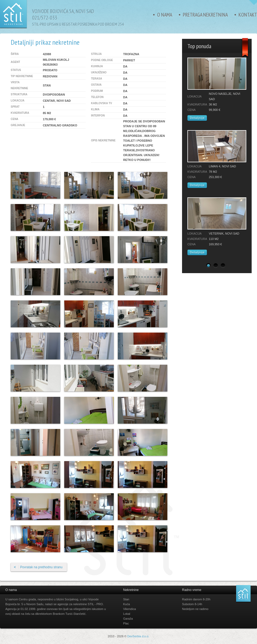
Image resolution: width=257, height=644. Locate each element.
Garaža (128, 619)
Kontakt (248, 15)
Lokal (127, 614)
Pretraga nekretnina (205, 15)
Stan (126, 599)
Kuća (126, 604)
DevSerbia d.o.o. (138, 636)
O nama (165, 15)
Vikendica (130, 609)
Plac (126, 623)
